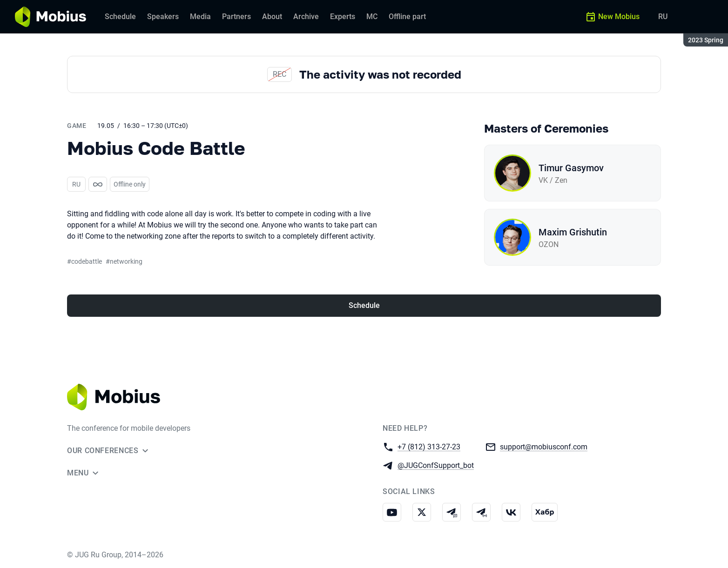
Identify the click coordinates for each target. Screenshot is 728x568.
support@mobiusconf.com (544, 446)
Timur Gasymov (571, 168)
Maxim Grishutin (573, 232)
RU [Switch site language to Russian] (663, 17)
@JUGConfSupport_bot (436, 465)
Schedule (364, 305)
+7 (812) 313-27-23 (429, 446)
